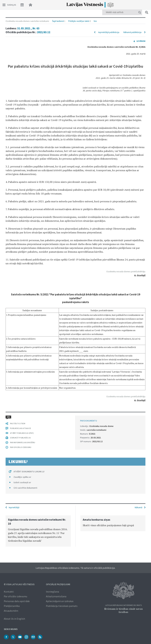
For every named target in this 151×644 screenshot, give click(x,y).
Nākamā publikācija (132, 32)
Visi (95, 21)
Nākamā (138, 507)
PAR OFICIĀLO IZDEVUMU (21, 447)
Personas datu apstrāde (17, 601)
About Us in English (14, 619)
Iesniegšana (52, 592)
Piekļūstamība (12, 606)
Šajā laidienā (58, 21)
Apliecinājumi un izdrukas (60, 601)
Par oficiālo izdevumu (15, 596)
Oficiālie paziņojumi (58, 584)
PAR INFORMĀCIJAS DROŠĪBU (23, 442)
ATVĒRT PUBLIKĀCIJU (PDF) (22, 433)
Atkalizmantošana (56, 596)
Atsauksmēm (11, 611)
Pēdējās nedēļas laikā (79, 21)
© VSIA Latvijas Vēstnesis (19, 584)
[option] (38, 531)
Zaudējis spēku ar (22, 477)
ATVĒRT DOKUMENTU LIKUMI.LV (29, 472)
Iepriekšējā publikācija (109, 32)
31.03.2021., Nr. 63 (28, 28)
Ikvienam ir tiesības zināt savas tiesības (123, 610)
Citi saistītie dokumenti (25, 488)
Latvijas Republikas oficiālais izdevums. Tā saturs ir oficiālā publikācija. (76, 568)
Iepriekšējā (14, 507)
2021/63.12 (44, 32)
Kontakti (9, 592)
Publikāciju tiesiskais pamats (62, 606)
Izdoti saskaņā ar (22, 482)
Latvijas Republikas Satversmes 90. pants (123, 605)
